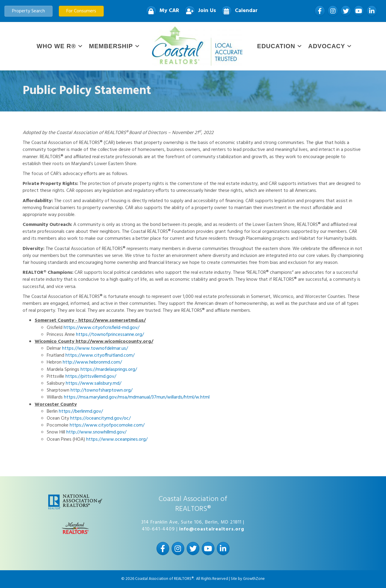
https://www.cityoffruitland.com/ (100, 355)
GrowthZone (254, 579)
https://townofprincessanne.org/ (110, 335)
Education (276, 46)
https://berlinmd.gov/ (81, 411)
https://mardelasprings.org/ (109, 370)
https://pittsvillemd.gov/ (91, 377)
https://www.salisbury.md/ (93, 383)
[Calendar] (238, 11)
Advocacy (327, 46)
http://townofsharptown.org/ (101, 390)
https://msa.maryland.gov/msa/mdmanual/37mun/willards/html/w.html (137, 397)
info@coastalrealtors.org (212, 529)
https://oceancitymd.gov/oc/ (100, 418)
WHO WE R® (56, 46)
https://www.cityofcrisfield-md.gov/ (101, 328)
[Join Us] (199, 11)
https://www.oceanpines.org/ (117, 439)
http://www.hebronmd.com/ (92, 362)
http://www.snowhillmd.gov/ (96, 432)
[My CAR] (161, 11)
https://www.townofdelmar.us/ (95, 349)
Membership (111, 46)
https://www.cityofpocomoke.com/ (107, 425)
